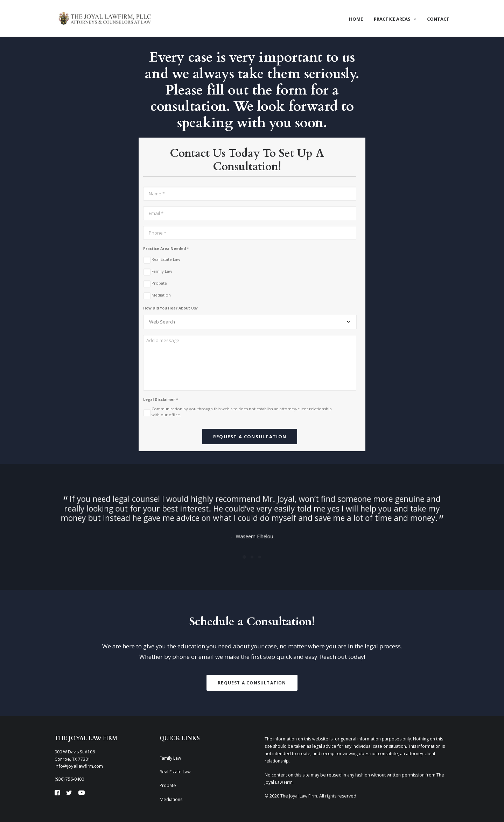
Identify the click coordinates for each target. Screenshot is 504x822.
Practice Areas (395, 19)
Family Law (162, 271)
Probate (159, 283)
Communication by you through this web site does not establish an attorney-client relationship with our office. (242, 412)
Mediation (161, 295)
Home (356, 19)
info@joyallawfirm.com (79, 766)
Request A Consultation (252, 683)
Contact (438, 19)
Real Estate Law (166, 259)
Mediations (171, 799)
